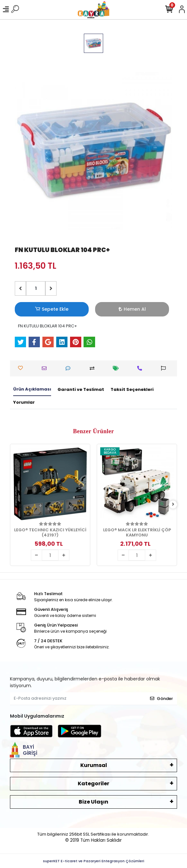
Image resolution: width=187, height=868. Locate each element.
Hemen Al (132, 309)
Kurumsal (94, 765)
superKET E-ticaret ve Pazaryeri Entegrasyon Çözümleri (94, 861)
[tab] (32, 390)
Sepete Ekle (52, 309)
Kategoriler (93, 784)
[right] (173, 505)
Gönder (161, 699)
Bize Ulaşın (93, 802)
